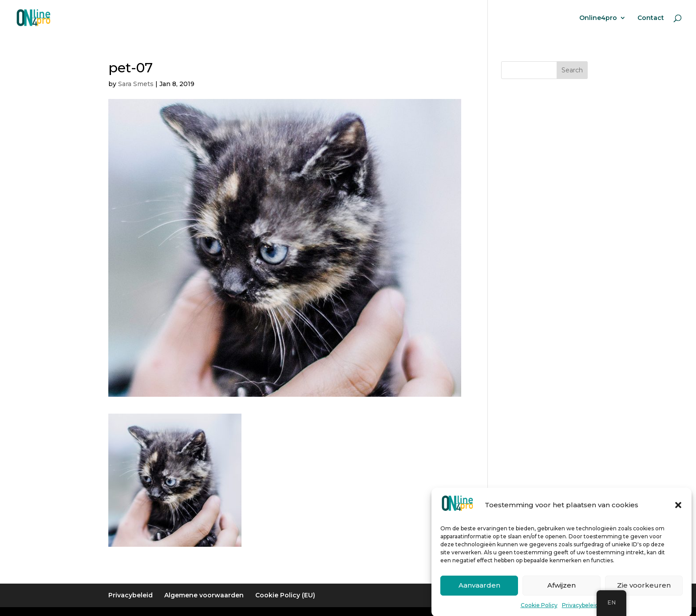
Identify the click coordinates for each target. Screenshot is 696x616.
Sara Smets (136, 84)
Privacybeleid (580, 610)
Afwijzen (562, 590)
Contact (651, 18)
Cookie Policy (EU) (285, 595)
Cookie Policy (539, 610)
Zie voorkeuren (644, 590)
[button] (678, 510)
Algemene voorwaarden (204, 595)
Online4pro (598, 18)
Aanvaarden (479, 590)
